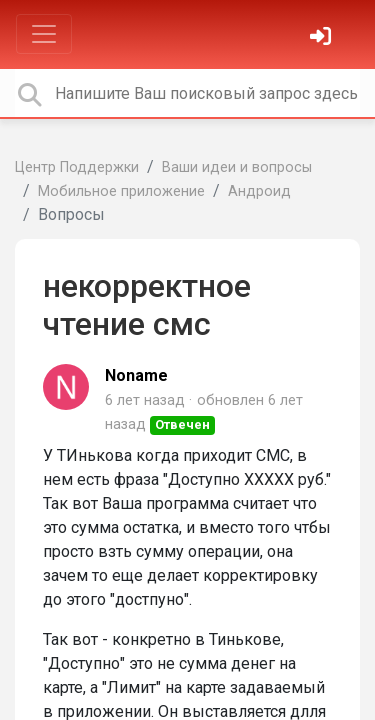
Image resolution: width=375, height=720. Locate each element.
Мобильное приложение (121, 191)
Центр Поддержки (77, 167)
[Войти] (323, 38)
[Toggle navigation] (44, 34)
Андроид (259, 191)
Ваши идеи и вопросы (237, 167)
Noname (136, 375)
